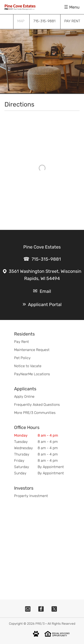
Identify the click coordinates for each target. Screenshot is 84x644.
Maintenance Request (32, 350)
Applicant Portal (45, 304)
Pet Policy (22, 358)
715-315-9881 (46, 259)
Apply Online (24, 396)
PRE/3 (40, 624)
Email (45, 291)
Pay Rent (22, 342)
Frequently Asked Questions (37, 405)
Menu (74, 7)
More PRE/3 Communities (35, 413)
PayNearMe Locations (32, 374)
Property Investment (31, 496)
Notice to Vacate (28, 366)
